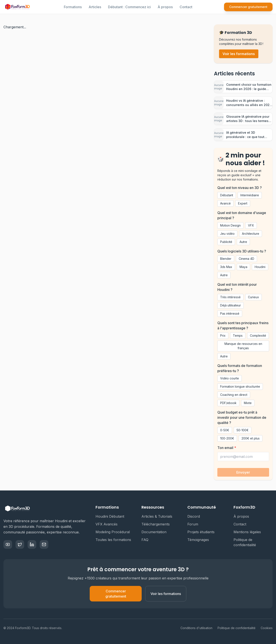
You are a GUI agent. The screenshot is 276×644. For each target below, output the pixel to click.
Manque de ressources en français (243, 346)
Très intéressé (230, 297)
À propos (165, 7)
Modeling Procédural (114, 532)
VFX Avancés (108, 524)
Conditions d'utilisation (196, 628)
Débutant (227, 195)
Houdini (260, 267)
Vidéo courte (230, 378)
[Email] (44, 544)
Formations (73, 7)
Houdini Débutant (112, 516)
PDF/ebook (228, 403)
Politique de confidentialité (253, 542)
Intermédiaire (250, 195)
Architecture (251, 234)
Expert (243, 203)
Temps (238, 335)
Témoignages (200, 540)
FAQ (147, 540)
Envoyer (243, 472)
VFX (251, 225)
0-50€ (225, 430)
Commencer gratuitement (248, 7)
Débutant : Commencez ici (129, 7)
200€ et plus (251, 438)
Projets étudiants (203, 532)
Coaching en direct (234, 395)
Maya (243, 267)
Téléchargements (157, 524)
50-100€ (243, 430)
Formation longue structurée (240, 386)
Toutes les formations (115, 540)
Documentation (156, 532)
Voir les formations (239, 54)
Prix (223, 335)
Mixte (248, 403)
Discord (195, 516)
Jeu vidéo (227, 234)
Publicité (226, 242)
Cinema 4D (246, 259)
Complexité (258, 335)
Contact (186, 7)
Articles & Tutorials (159, 516)
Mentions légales (249, 532)
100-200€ (227, 438)
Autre (243, 242)
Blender (226, 259)
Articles (95, 7)
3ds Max (226, 267)
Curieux (253, 297)
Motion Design (230, 225)
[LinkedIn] (32, 544)
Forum (194, 524)
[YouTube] (8, 544)
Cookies (267, 628)
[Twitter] (20, 544)
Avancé (225, 203)
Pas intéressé (230, 313)
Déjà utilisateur (231, 305)
